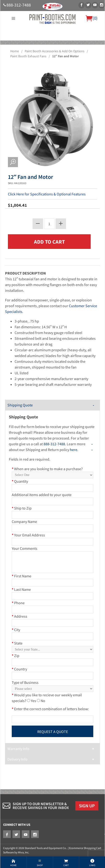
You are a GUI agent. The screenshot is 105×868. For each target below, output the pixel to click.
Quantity (20, 481)
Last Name (21, 589)
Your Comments (25, 548)
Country (19, 669)
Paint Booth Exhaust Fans (28, 56)
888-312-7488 (19, 5)
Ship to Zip (22, 508)
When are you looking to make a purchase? (47, 469)
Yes (33, 701)
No (43, 701)
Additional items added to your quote (42, 495)
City (16, 630)
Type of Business (25, 682)
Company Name (24, 522)
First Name (22, 576)
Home (15, 51)
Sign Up (87, 806)
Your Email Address (28, 535)
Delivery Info (17, 759)
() (92, 18)
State (17, 643)
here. (74, 450)
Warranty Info (18, 749)
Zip (16, 656)
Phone (18, 603)
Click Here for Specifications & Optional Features (47, 194)
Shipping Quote (20, 405)
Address (19, 616)
